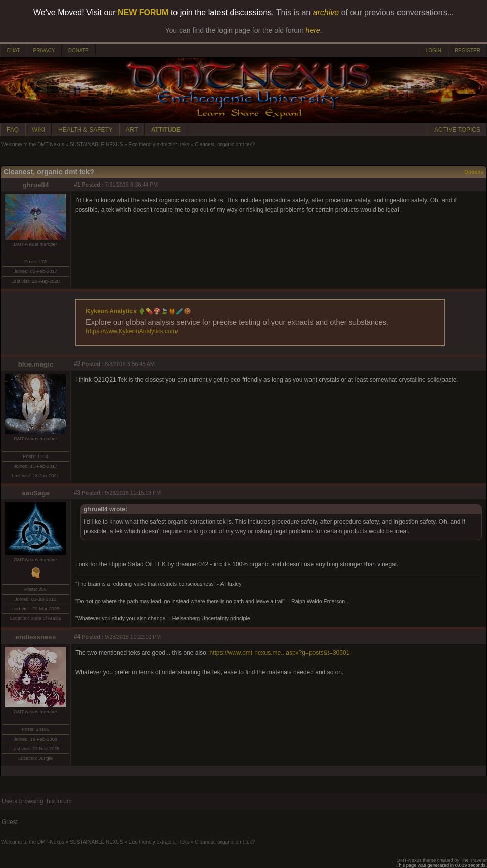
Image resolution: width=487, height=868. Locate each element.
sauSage (36, 493)
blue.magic (36, 364)
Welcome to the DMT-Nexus (33, 144)
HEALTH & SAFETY (85, 130)
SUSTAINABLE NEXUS (96, 144)
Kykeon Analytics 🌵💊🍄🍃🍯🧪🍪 (139, 311)
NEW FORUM (143, 12)
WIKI (38, 130)
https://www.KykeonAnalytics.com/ (132, 331)
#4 (77, 637)
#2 (77, 364)
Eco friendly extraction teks (159, 144)
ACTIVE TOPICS (457, 130)
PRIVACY (44, 50)
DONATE (79, 50)
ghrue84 (36, 185)
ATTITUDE (166, 130)
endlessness (35, 637)
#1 (77, 185)
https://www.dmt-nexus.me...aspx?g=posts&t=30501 (280, 653)
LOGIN (434, 50)
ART (132, 130)
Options (474, 172)
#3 (77, 493)
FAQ (13, 130)
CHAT (13, 50)
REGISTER (468, 50)
